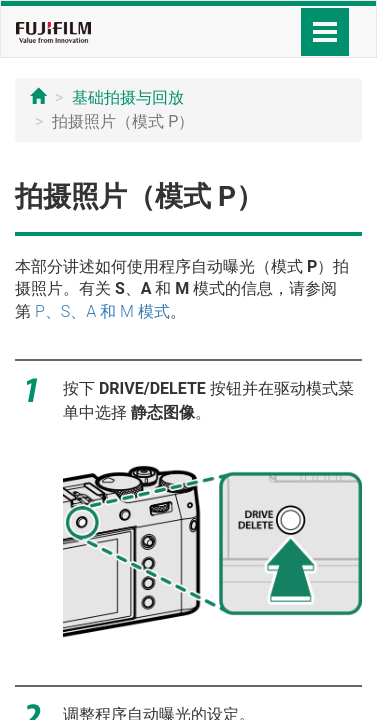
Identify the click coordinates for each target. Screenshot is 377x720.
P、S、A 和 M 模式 (102, 311)
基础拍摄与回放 (128, 97)
